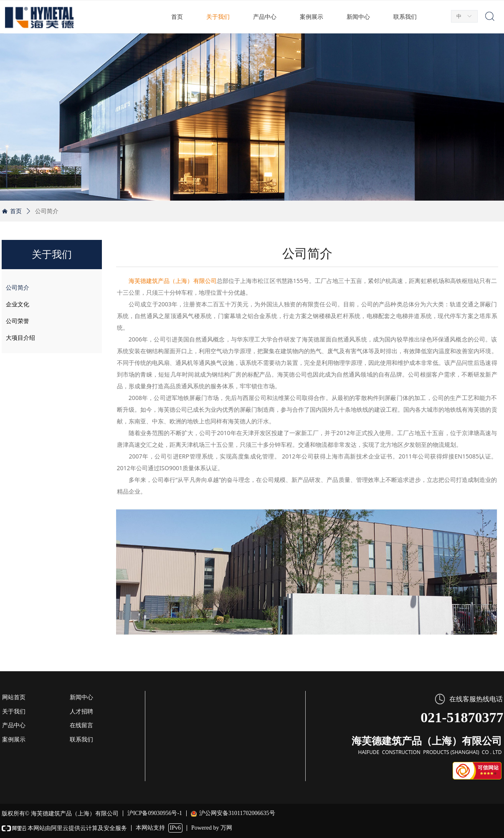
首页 (16, 211)
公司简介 (47, 211)
